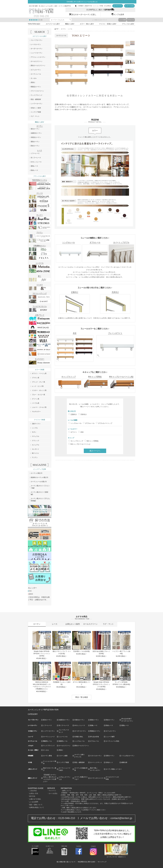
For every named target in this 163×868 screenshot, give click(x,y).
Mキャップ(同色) (93, 441)
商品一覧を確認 (82, 697)
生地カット (109, 762)
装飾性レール (63, 741)
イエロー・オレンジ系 (39, 390)
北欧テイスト (36, 424)
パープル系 (36, 403)
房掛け (33, 82)
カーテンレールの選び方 (39, 482)
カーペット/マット (96, 762)
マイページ (52, 791)
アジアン (35, 457)
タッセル (34, 78)
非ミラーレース (36, 158)
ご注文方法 (33, 791)
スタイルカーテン (96, 756)
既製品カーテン (36, 87)
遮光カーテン (35, 129)
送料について (67, 791)
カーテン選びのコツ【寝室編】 (39, 493)
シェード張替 (122, 20)
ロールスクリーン (37, 61)
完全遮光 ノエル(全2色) (81, 651)
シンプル (35, 428)
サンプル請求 (119, 15)
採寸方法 (32, 796)
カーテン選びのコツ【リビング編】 (40, 487)
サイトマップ (102, 862)
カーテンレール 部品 (112, 741)
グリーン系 (36, 399)
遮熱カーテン (35, 142)
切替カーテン (110, 756)
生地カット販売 (36, 108)
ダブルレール (131, 20)
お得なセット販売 (73, 624)
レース (55, 624)
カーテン (63, 29)
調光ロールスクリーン (38, 65)
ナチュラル (36, 436)
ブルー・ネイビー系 (38, 395)
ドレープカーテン (37, 40)
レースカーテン (36, 44)
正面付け (74, 414)
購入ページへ (95, 451)
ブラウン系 (36, 378)
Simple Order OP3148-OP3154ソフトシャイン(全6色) (42, 654)
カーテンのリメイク (97, 778)
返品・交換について (36, 805)
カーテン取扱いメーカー (114, 769)
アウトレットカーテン (38, 57)
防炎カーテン (35, 146)
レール (70, 29)
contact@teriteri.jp (121, 818)
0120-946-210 (67, 818)
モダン (34, 432)
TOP (57, 29)
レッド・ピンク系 (38, 386)
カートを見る (53, 793)
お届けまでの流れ (35, 799)
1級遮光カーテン (36, 133)
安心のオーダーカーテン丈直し (84, 15)
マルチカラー (36, 412)
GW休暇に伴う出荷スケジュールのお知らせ (82, 2)
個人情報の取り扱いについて (66, 862)
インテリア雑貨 (36, 112)
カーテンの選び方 (37, 473)
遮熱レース (34, 166)
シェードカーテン (37, 53)
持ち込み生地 (94, 737)
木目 (82, 432)
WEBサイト (122, 857)
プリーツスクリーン (37, 91)
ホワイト (74, 432)
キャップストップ (77, 441)
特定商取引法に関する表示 (87, 862)
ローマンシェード (49, 737)
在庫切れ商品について (37, 807)
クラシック (36, 441)
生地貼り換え (79, 737)
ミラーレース (35, 153)
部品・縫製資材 (36, 99)
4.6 (41, 20)
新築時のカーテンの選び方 (39, 477)
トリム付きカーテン (128, 756)
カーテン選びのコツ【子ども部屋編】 (40, 500)
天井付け (84, 414)
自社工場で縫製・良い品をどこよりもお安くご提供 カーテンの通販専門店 (50, 6)
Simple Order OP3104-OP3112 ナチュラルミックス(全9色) (101, 684)
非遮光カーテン (36, 137)
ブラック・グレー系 (38, 382)
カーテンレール (36, 74)
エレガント (36, 449)
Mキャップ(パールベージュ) (80, 444)
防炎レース (34, 170)
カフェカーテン (36, 70)
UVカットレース (36, 162)
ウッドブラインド (37, 95)
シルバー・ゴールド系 (39, 407)
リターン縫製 (63, 756)
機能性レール (47, 741)
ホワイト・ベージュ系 (39, 373)
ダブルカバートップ (105, 423)
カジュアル (36, 445)
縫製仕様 (124, 762)
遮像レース (94, 725)
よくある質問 (34, 802)
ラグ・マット (35, 116)
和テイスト (36, 453)
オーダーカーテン (37, 49)
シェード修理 (110, 737)
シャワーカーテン (37, 104)
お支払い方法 (34, 793)
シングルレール (76, 423)
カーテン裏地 (47, 756)
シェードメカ (63, 737)
